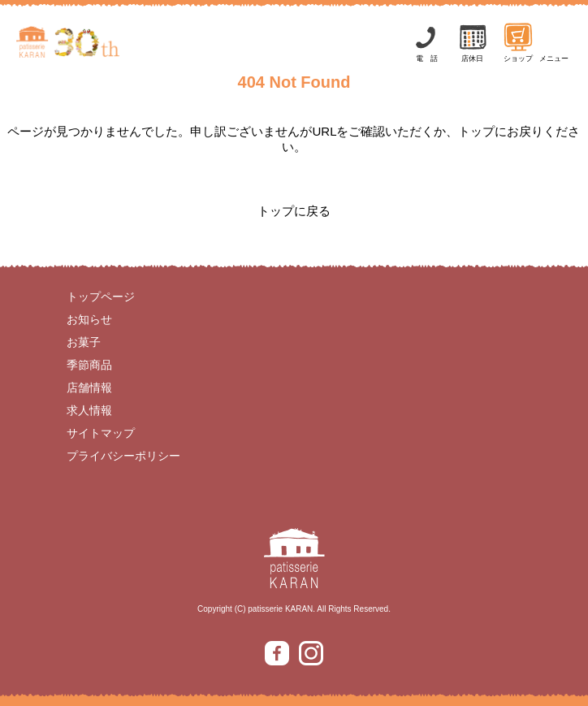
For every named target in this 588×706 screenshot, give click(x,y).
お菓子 (84, 342)
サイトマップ (101, 433)
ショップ (518, 42)
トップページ (101, 297)
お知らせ (89, 319)
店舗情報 (89, 388)
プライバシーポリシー (123, 456)
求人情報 (89, 410)
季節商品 (89, 365)
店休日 (473, 42)
